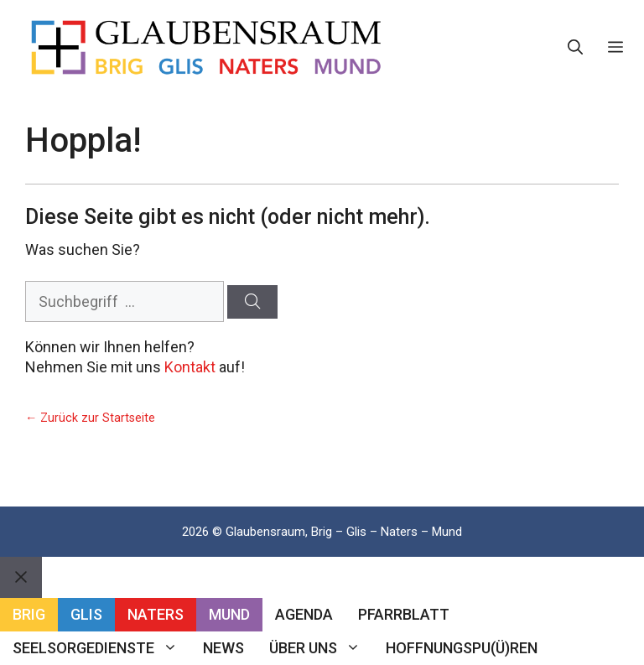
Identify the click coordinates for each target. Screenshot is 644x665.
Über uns (321, 648)
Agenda (304, 614)
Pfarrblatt (404, 614)
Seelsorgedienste (101, 648)
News (223, 648)
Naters (156, 614)
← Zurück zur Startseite (90, 418)
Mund (229, 614)
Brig (29, 614)
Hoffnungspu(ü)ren (462, 648)
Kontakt (190, 367)
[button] (575, 48)
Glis (86, 614)
